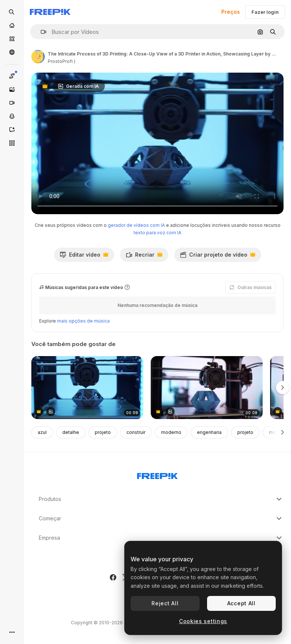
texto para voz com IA (157, 233)
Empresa (161, 538)
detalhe (71, 432)
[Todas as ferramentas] (12, 143)
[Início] (12, 25)
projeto (103, 432)
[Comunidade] (12, 52)
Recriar (144, 257)
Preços (231, 12)
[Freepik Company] (157, 475)
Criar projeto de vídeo (218, 257)
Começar (161, 518)
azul (42, 432)
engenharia (209, 432)
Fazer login (265, 12)
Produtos (161, 499)
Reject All (165, 603)
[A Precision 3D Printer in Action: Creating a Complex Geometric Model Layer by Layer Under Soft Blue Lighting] (87, 388)
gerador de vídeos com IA (136, 225)
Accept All (241, 603)
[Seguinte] (283, 432)
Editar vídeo (84, 257)
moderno (171, 432)
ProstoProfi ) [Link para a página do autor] (62, 61)
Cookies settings (203, 621)
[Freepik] (50, 12)
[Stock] (12, 39)
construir (136, 432)
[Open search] (12, 12)
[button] (40, 32)
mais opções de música (83, 321)
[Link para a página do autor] (38, 57)
